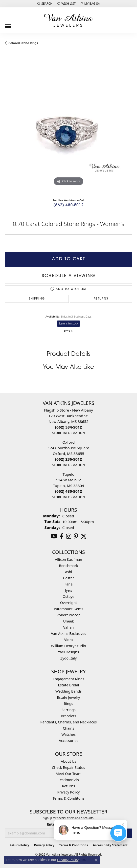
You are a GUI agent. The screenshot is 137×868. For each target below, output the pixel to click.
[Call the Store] (69, 427)
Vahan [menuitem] (68, 627)
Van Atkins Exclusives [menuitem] (68, 633)
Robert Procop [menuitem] (68, 615)
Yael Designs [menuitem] (69, 652)
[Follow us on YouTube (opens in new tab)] (54, 536)
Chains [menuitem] (68, 728)
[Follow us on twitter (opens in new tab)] (84, 536)
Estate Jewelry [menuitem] (68, 697)
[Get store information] (68, 433)
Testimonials (68, 780)
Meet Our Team (69, 774)
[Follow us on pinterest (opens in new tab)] (76, 536)
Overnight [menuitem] (68, 603)
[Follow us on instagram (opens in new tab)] (69, 536)
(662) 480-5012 (68, 205)
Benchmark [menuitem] (68, 566)
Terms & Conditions (74, 845)
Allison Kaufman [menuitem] (68, 559)
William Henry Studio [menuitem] (68, 646)
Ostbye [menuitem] (68, 596)
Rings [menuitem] (68, 704)
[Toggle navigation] (8, 24)
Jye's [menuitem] (69, 590)
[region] (68, 124)
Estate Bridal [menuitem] (69, 685)
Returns (101, 299)
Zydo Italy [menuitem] (68, 658)
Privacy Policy (69, 792)
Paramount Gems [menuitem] (68, 609)
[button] (45, 4)
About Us (68, 761)
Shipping (37, 299)
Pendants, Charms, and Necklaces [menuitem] (68, 722)
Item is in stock (68, 323)
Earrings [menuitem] (68, 710)
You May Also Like (69, 367)
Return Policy (19, 845)
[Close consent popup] (96, 860)
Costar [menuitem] (68, 578)
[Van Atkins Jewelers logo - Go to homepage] (68, 20)
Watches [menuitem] (68, 734)
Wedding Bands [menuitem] (68, 691)
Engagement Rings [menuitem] (68, 679)
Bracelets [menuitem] (68, 716)
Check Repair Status (68, 767)
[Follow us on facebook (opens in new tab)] (62, 536)
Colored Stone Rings (23, 43)
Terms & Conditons (68, 798)
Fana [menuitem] (69, 584)
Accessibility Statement (110, 845)
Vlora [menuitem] (69, 640)
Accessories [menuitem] (68, 741)
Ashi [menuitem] (69, 572)
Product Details (68, 354)
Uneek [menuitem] (68, 621)
